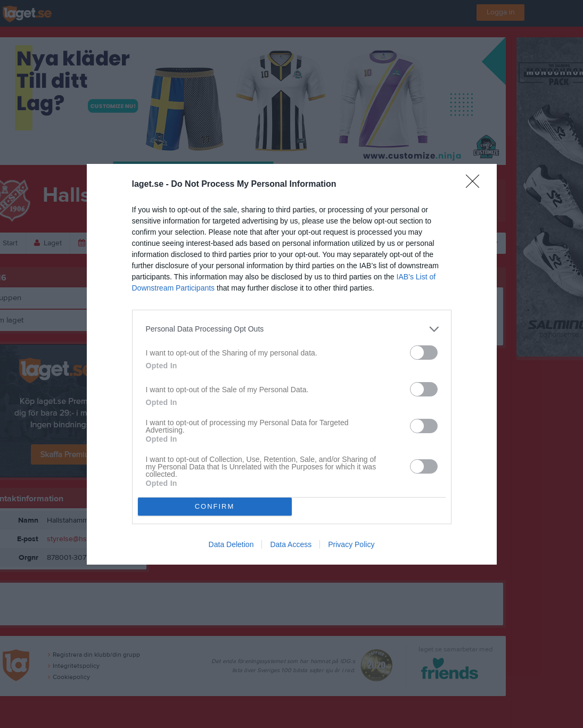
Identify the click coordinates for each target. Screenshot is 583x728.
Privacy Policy (351, 544)
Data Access (291, 544)
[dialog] (292, 364)
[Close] (476, 185)
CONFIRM (215, 506)
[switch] (424, 353)
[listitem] (292, 329)
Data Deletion (231, 544)
